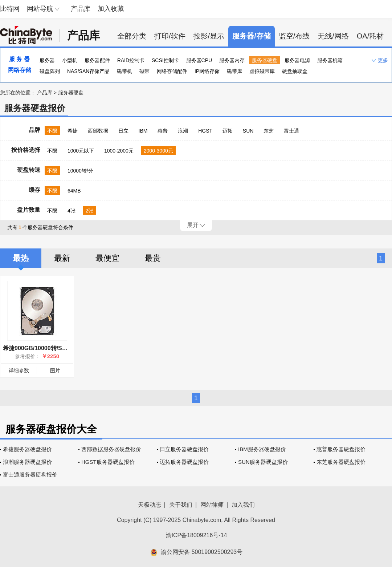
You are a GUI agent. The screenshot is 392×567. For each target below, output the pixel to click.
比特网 (10, 9)
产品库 (81, 9)
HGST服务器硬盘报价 (108, 462)
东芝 (269, 131)
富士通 (291, 131)
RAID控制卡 (131, 60)
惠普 (163, 131)
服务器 (47, 60)
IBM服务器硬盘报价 (262, 449)
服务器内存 (232, 60)
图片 (55, 370)
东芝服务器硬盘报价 (341, 462)
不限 (52, 131)
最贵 (153, 258)
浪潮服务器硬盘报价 (27, 462)
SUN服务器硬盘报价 (263, 462)
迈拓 (228, 131)
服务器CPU (199, 60)
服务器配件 (97, 60)
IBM (143, 131)
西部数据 (98, 131)
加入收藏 (111, 9)
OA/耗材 (370, 36)
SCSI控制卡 (165, 60)
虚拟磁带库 (262, 71)
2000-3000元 (158, 151)
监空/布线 (294, 36)
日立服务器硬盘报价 (184, 449)
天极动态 (150, 505)
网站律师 (212, 505)
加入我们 (243, 505)
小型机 (70, 60)
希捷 (73, 131)
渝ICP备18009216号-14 (197, 535)
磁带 (144, 71)
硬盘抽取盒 (295, 71)
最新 (62, 258)
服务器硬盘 (265, 60)
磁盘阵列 (50, 71)
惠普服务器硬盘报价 (341, 449)
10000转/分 (80, 171)
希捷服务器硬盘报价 (27, 449)
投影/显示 (209, 36)
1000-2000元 (119, 151)
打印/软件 (170, 36)
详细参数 (19, 370)
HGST (205, 131)
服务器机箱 (330, 60)
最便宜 (107, 258)
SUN (248, 131)
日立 (123, 131)
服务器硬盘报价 (35, 108)
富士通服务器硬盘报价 (30, 475)
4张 (72, 211)
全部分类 (132, 36)
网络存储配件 (172, 71)
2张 (90, 211)
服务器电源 (297, 60)
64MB (74, 191)
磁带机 (124, 71)
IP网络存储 (207, 71)
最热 (21, 258)
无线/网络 (333, 36)
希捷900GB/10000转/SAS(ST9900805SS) (57, 348)
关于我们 (181, 505)
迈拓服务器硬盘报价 (184, 462)
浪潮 (183, 131)
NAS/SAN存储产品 (88, 71)
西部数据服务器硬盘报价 (111, 449)
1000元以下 (81, 151)
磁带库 (234, 71)
